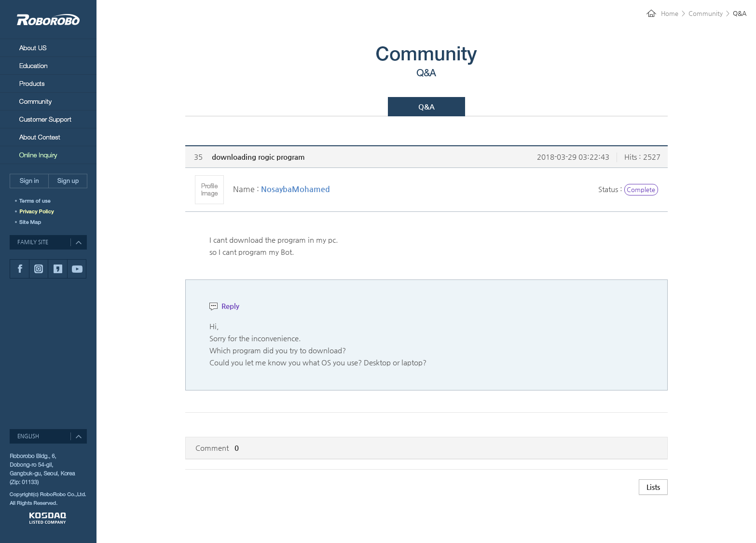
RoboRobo (48, 20)
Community (48, 101)
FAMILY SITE (33, 242)
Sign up (68, 181)
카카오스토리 (57, 269)
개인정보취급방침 (40, 211)
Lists (653, 487)
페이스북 (19, 269)
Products (48, 83)
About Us (48, 48)
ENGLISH (28, 436)
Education (48, 65)
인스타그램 (38, 269)
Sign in (29, 181)
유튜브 (77, 269)
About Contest (48, 137)
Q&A (426, 106)
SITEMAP (31, 222)
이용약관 (40, 201)
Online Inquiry (48, 155)
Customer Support (48, 119)
